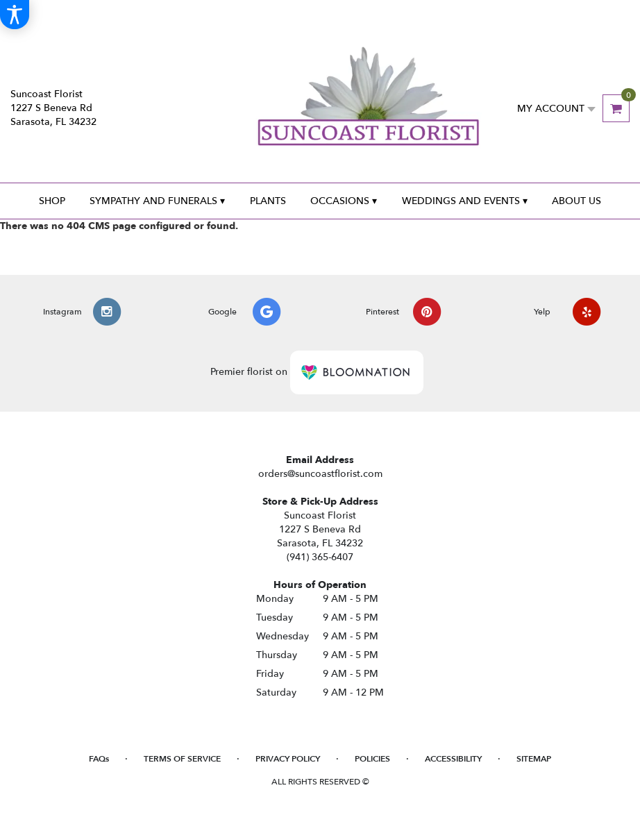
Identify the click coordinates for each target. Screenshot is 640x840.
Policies (372, 759)
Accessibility (453, 759)
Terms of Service (182, 759)
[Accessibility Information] (15, 15)
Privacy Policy (288, 759)
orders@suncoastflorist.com (320, 474)
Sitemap (534, 759)
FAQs (99, 759)
